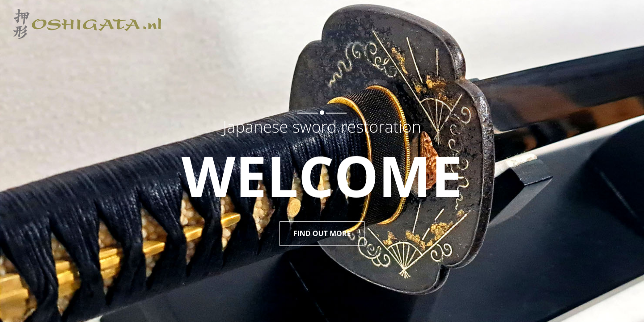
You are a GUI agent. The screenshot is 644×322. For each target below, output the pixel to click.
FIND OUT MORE (322, 231)
